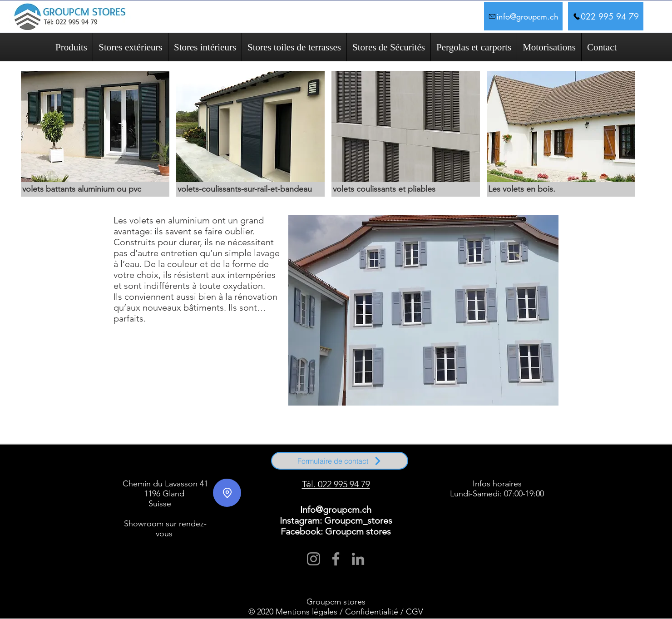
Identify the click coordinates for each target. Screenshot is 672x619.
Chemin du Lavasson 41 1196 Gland (165, 489)
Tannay (219, 466)
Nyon (143, 466)
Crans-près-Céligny (231, 470)
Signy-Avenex (200, 466)
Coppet (178, 470)
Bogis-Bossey (212, 462)
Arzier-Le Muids (158, 462)
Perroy (300, 470)
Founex (459, 462)
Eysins (446, 462)
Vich (243, 466)
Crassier (418, 462)
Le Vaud (315, 470)
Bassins (178, 462)
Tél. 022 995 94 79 (336, 484)
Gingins (489, 462)
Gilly (369, 470)
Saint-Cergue (177, 466)
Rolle (133, 470)
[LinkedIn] (358, 559)
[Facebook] (336, 559)
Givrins (504, 462)
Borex (230, 462)
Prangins (157, 466)
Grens (529, 462)
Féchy (407, 470)
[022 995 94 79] (606, 16)
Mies (132, 466)
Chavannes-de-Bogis (254, 462)
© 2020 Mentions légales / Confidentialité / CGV (336, 612)
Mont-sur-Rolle (200, 470)
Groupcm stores (336, 602)
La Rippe (543, 462)
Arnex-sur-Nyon (130, 462)
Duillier (432, 462)
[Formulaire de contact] (340, 461)
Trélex (232, 466)
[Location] (227, 493)
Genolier (474, 462)
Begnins (192, 462)
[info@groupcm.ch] (523, 16)
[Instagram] (314, 559)
